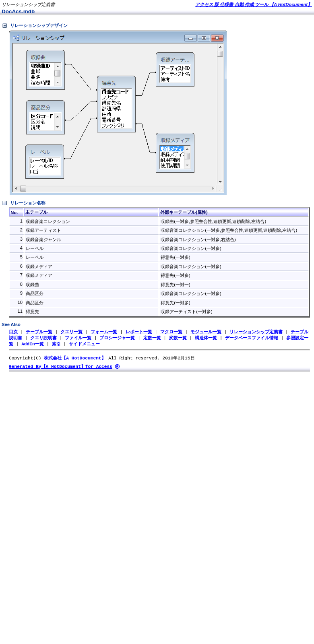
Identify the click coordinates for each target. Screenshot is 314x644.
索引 (56, 345)
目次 (13, 332)
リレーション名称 (24, 203)
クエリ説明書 (43, 338)
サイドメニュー (84, 345)
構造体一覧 (206, 338)
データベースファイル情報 (252, 338)
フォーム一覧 (104, 332)
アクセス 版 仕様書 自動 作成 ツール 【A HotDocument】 (254, 4)
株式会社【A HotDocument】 (75, 359)
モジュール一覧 (206, 332)
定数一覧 (152, 338)
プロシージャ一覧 (117, 338)
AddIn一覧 (33, 345)
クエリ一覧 (71, 332)
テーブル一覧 (39, 332)
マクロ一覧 (171, 332)
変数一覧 (178, 338)
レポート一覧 (139, 332)
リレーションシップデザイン (35, 26)
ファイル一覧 (78, 338)
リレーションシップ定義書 (256, 332)
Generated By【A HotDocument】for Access (61, 368)
